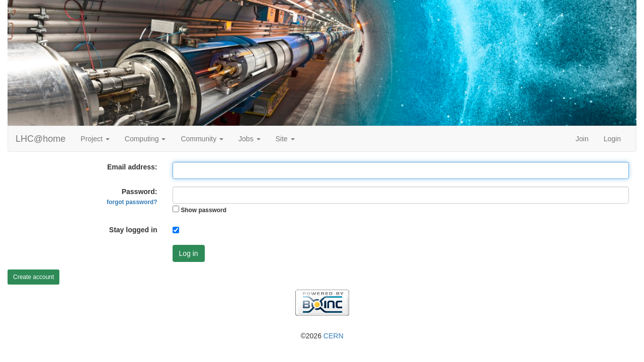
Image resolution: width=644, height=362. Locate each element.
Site (285, 139)
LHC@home (41, 139)
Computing (145, 139)
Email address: (132, 167)
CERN (334, 336)
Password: (132, 197)
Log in (189, 253)
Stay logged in (133, 230)
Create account (33, 277)
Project (95, 139)
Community (202, 139)
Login (612, 139)
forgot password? (132, 202)
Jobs (249, 139)
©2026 (322, 336)
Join (582, 139)
